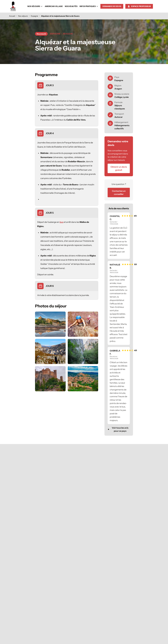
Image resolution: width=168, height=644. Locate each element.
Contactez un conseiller (119, 193)
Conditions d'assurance (121, 608)
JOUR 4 (50, 133)
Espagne (34, 16)
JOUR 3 (50, 85)
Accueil (12, 16)
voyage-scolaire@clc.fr (46, 622)
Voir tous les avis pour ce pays (118, 429)
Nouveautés (71, 6)
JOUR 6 (50, 286)
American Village (54, 6)
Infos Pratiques (89, 6)
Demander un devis (123, 599)
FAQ (129, 604)
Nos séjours (35, 6)
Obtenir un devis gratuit (119, 168)
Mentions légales (93, 634)
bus (62, 222)
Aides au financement (122, 613)
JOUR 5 (50, 213)
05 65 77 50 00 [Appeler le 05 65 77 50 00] (47, 612)
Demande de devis (112, 6)
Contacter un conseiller (47, 617)
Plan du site (106, 634)
